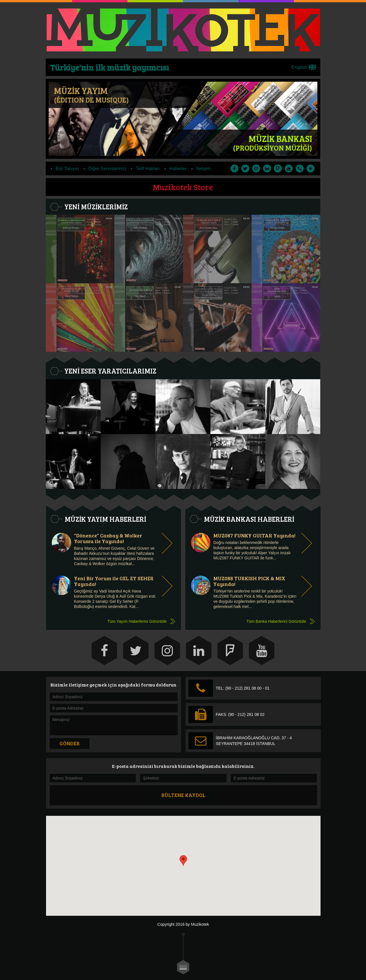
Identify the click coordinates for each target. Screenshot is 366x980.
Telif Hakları (148, 169)
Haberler (178, 169)
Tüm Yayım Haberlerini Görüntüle (137, 621)
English (304, 67)
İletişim (203, 169)
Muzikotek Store (183, 187)
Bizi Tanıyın (67, 169)
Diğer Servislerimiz (107, 169)
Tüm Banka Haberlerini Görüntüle (276, 621)
